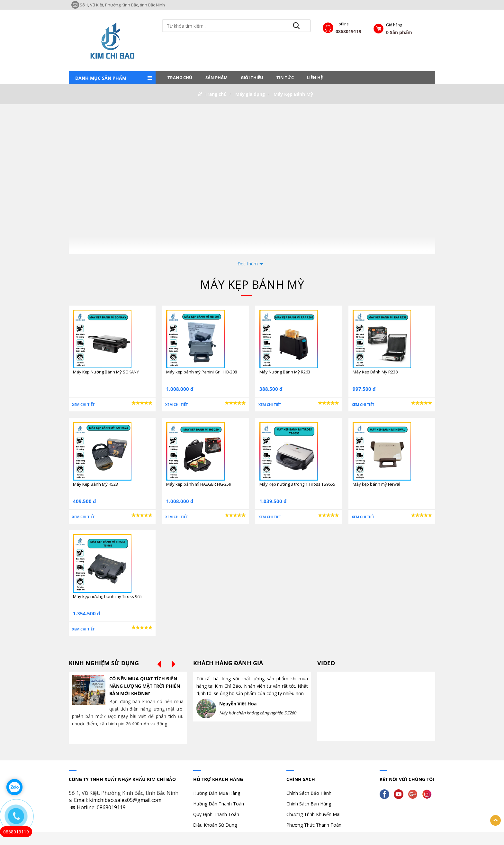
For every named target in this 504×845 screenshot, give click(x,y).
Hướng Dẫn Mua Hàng (217, 793)
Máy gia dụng (250, 94)
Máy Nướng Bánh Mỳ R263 (285, 372)
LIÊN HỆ (315, 78)
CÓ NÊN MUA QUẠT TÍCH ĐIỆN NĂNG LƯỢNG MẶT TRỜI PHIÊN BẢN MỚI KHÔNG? (145, 686)
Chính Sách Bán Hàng (309, 804)
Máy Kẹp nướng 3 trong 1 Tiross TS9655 (297, 484)
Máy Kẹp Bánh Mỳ (293, 94)
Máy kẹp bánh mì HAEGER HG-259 (199, 484)
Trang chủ (180, 78)
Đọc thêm (248, 264)
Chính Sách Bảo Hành (309, 793)
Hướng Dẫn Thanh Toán (219, 804)
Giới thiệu (252, 78)
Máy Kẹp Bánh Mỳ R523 (95, 484)
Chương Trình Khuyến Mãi (313, 814)
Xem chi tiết (83, 404)
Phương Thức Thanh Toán (314, 825)
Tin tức (285, 78)
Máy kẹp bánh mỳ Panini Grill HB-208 (202, 372)
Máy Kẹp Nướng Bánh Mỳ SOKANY (106, 372)
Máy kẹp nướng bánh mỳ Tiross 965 (107, 596)
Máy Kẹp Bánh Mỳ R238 (375, 372)
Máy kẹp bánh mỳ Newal (376, 484)
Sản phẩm (216, 78)
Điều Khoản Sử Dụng (215, 825)
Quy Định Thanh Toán (216, 814)
